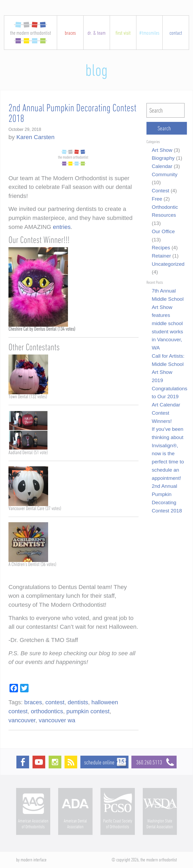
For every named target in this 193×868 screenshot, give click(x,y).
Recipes (161, 248)
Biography (163, 158)
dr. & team (97, 33)
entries (62, 227)
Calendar (162, 166)
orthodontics (47, 711)
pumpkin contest (88, 711)
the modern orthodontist (31, 33)
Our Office (163, 231)
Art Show (162, 150)
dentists (78, 702)
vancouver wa (57, 720)
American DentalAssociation (75, 823)
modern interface (34, 860)
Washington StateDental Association (160, 823)
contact (176, 33)
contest (55, 702)
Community (165, 174)
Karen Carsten (35, 137)
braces (70, 33)
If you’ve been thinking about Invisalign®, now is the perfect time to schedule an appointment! (168, 453)
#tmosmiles (149, 33)
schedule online (99, 762)
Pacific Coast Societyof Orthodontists (118, 823)
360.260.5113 (156, 762)
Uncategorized (168, 264)
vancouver (22, 720)
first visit (123, 33)
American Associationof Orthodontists (33, 823)
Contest (160, 191)
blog (97, 71)
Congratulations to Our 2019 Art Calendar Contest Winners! (169, 405)
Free (157, 199)
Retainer (161, 256)
